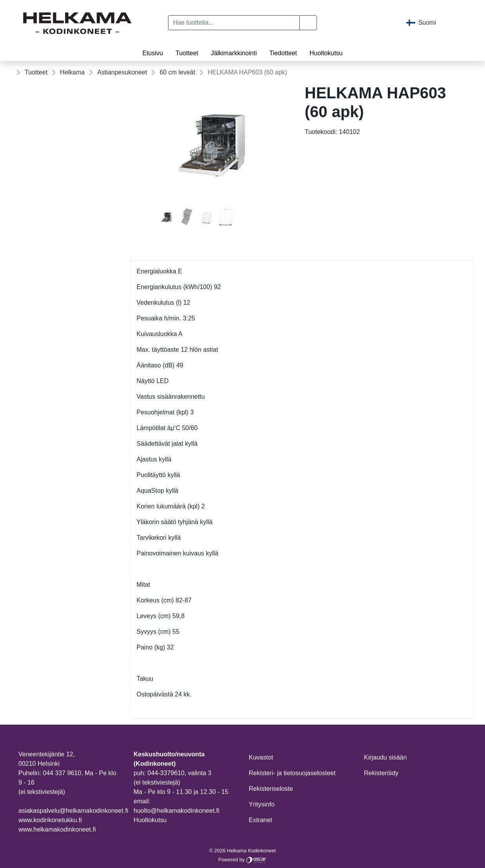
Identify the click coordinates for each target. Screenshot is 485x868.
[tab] (167, 218)
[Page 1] (167, 218)
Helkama (72, 72)
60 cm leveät (177, 72)
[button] (308, 23)
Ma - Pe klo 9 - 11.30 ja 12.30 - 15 (181, 792)
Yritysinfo (262, 804)
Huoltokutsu (326, 53)
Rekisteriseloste (271, 789)
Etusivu (152, 53)
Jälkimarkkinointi (234, 53)
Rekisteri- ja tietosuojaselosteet (292, 773)
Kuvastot (261, 757)
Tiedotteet (283, 53)
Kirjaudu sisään (385, 757)
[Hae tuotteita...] (234, 23)
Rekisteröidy (381, 773)
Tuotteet (187, 53)
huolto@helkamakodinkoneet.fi (176, 811)
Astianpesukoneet (122, 72)
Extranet (261, 820)
